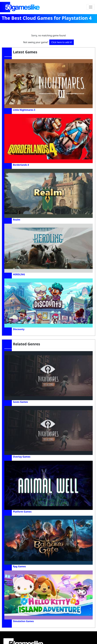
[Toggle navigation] (91, 7)
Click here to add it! (62, 42)
